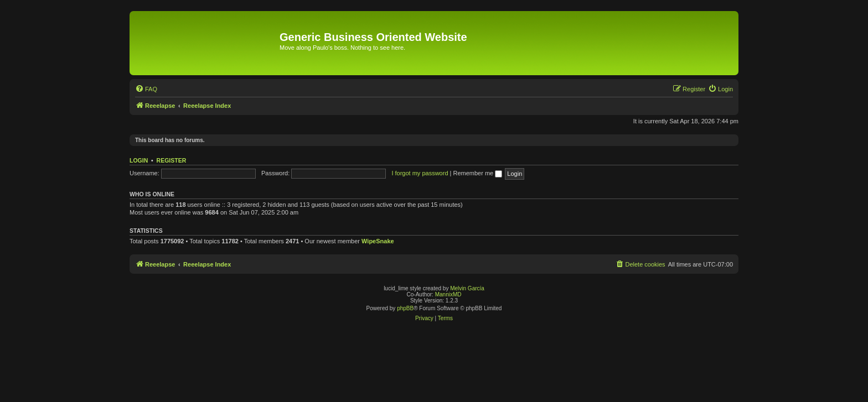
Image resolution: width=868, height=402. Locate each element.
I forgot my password (420, 173)
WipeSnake (378, 241)
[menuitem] (146, 89)
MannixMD (448, 294)
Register (172, 160)
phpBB (405, 308)
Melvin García (467, 288)
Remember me (477, 173)
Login (139, 160)
